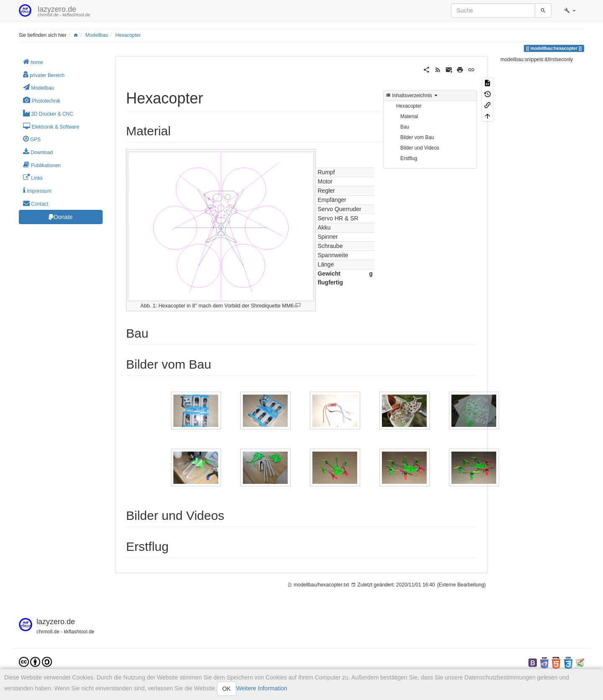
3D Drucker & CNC (48, 113)
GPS (32, 139)
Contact (36, 203)
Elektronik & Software (51, 126)
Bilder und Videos (420, 148)
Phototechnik (42, 100)
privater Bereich (44, 75)
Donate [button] (61, 217)
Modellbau (97, 35)
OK (227, 689)
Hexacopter (128, 35)
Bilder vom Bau (417, 137)
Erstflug (409, 158)
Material (409, 116)
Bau (405, 127)
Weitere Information (262, 688)
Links (33, 177)
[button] (570, 10)
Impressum (37, 190)
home (33, 62)
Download (38, 152)
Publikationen (42, 165)
